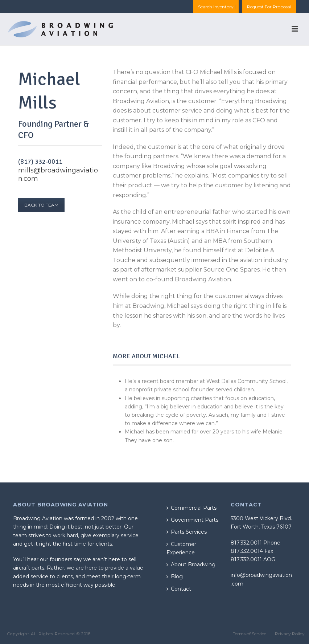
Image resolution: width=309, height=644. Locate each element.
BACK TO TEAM (41, 205)
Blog (175, 576)
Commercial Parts (191, 508)
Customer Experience (181, 548)
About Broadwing (191, 564)
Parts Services (187, 532)
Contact (179, 589)
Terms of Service (250, 634)
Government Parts (192, 520)
